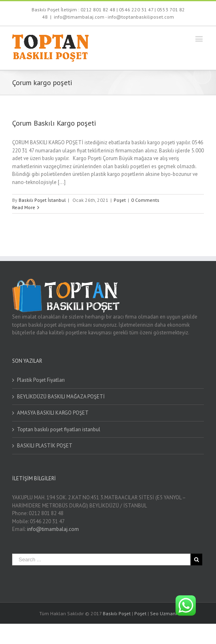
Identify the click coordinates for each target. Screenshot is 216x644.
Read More (24, 207)
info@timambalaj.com (53, 529)
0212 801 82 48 (98, 10)
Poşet (120, 200)
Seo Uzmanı (163, 613)
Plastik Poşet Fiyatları (41, 380)
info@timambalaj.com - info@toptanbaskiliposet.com (114, 17)
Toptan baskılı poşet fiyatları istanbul (59, 429)
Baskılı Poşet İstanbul (42, 200)
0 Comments (145, 200)
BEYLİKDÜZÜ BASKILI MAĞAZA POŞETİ (61, 397)
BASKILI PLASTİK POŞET (45, 446)
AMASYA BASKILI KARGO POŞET (53, 413)
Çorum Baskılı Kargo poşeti (54, 123)
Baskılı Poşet (117, 613)
